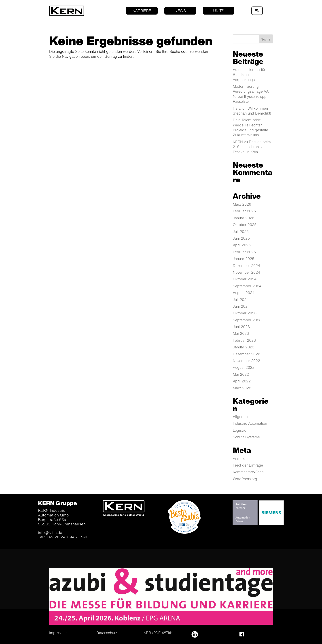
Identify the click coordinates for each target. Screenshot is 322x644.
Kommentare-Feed (248, 472)
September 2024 (247, 286)
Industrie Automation (250, 423)
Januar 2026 (244, 218)
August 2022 (244, 367)
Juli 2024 (241, 300)
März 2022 (242, 388)
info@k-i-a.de (50, 532)
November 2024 (246, 272)
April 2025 (242, 245)
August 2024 (244, 293)
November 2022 (246, 361)
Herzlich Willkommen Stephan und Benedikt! (252, 111)
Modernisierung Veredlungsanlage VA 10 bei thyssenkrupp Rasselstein (251, 94)
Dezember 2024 (246, 266)
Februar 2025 (244, 252)
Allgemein (241, 417)
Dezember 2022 (246, 354)
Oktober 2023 (245, 313)
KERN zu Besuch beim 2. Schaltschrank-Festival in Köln (252, 147)
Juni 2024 (241, 306)
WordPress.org (245, 479)
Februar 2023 (244, 340)
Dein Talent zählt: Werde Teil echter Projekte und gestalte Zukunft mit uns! (250, 127)
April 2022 (242, 381)
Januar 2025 (244, 259)
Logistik (239, 430)
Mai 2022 (241, 374)
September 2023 (247, 320)
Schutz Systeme (246, 437)
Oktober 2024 (245, 279)
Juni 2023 (241, 327)
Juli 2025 (241, 232)
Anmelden (241, 458)
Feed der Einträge (248, 465)
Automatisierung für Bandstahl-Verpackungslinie (249, 75)
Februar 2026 (244, 211)
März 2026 (242, 204)
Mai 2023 (241, 333)
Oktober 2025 (245, 225)
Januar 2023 (244, 347)
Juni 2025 (241, 238)
